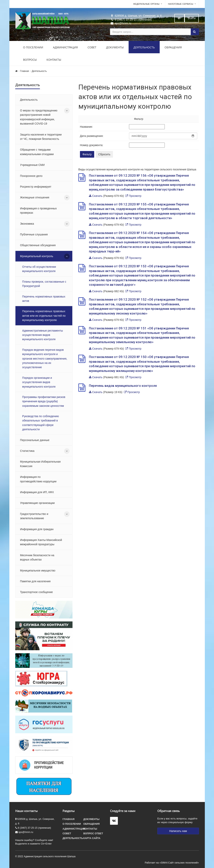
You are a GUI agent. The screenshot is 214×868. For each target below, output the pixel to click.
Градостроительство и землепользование (34, 516)
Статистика (27, 451)
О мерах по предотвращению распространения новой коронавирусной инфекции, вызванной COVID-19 (39, 117)
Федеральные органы (146, 4)
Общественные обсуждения (38, 245)
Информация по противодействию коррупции (38, 479)
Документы (115, 47)
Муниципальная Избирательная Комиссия (40, 464)
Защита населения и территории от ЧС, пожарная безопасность (41, 137)
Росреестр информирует (36, 187)
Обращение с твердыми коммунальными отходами (37, 152)
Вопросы (30, 60)
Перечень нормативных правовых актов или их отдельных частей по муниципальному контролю (44, 316)
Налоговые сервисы (181, 4)
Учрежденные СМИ (32, 165)
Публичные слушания (34, 234)
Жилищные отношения (35, 197)
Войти (192, 18)
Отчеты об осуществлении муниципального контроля (39, 269)
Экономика (27, 224)
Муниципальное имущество (38, 571)
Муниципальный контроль (37, 256)
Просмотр (135, 196)
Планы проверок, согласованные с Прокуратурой (44, 284)
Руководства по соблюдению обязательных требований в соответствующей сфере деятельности (41, 423)
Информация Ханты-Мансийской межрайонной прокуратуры (41, 542)
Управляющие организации (37, 503)
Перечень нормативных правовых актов (44, 299)
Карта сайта (92, 838)
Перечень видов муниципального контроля (123, 386)
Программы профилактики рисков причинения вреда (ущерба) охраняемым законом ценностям (44, 401)
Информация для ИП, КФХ (37, 492)
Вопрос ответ (93, 834)
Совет (92, 47)
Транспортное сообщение (37, 592)
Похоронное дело (31, 176)
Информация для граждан (37, 529)
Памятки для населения (35, 581)
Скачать (97, 196)
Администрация (65, 47)
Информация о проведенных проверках (39, 211)
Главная (25, 71)
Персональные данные (35, 440)
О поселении (33, 47)
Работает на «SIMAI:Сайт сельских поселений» (172, 863)
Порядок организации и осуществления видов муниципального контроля (39, 382)
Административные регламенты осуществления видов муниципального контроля (43, 335)
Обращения (173, 47)
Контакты (54, 60)
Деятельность (144, 47)
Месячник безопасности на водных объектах (37, 557)
